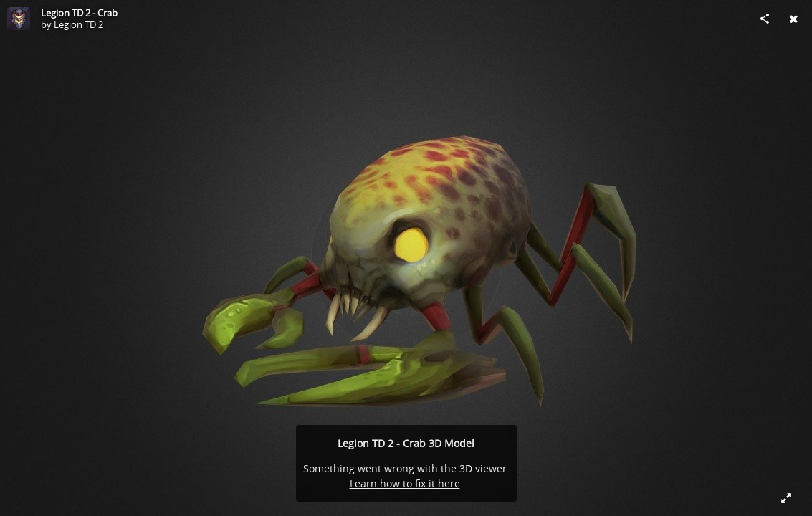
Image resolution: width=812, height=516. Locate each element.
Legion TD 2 (78, 24)
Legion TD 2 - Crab (79, 13)
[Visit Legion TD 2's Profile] (19, 19)
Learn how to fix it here (405, 483)
